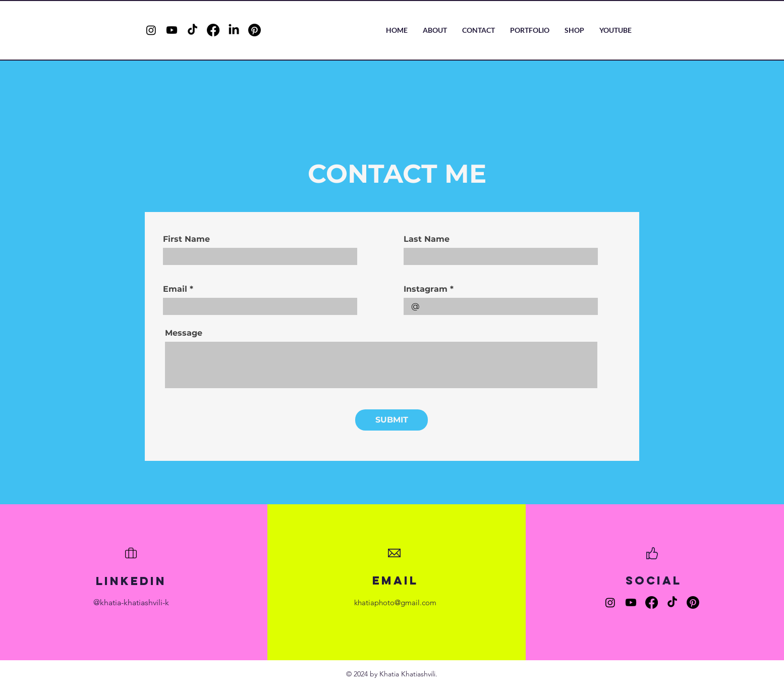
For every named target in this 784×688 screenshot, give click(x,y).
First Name (186, 239)
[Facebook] (213, 30)
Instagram (426, 289)
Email (175, 289)
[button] (530, 30)
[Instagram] (151, 30)
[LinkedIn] (234, 30)
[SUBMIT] (391, 420)
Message (184, 333)
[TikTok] (192, 30)
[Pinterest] (255, 30)
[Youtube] (172, 30)
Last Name (427, 239)
